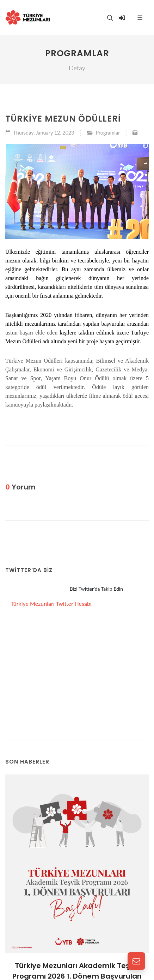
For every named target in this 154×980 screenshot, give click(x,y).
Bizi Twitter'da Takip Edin (96, 589)
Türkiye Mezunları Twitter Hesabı (51, 603)
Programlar (108, 133)
